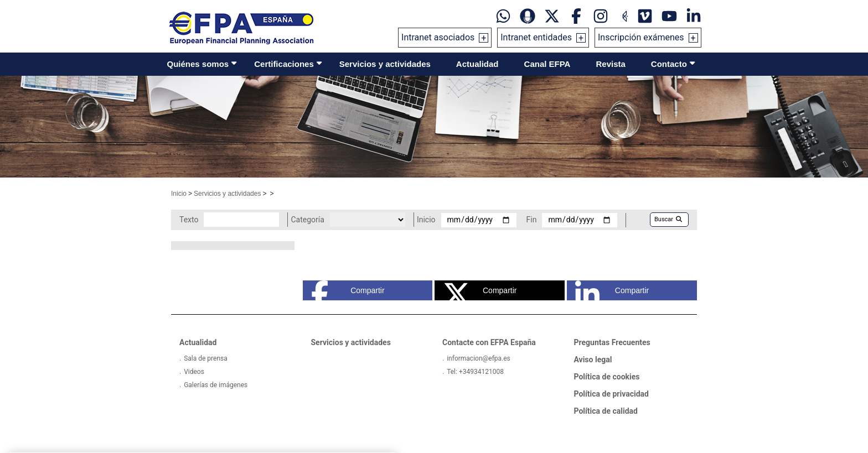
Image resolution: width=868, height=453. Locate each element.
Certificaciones (284, 64)
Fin (532, 220)
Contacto (669, 64)
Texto (189, 220)
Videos (194, 372)
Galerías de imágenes (216, 385)
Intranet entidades (536, 37)
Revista (610, 64)
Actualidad (477, 64)
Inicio (179, 194)
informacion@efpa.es (479, 358)
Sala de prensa (206, 358)
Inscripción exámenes (641, 37)
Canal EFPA (547, 64)
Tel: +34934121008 (475, 372)
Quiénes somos (198, 64)
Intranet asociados (438, 37)
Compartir (348, 290)
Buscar (668, 219)
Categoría (307, 220)
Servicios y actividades (385, 64)
